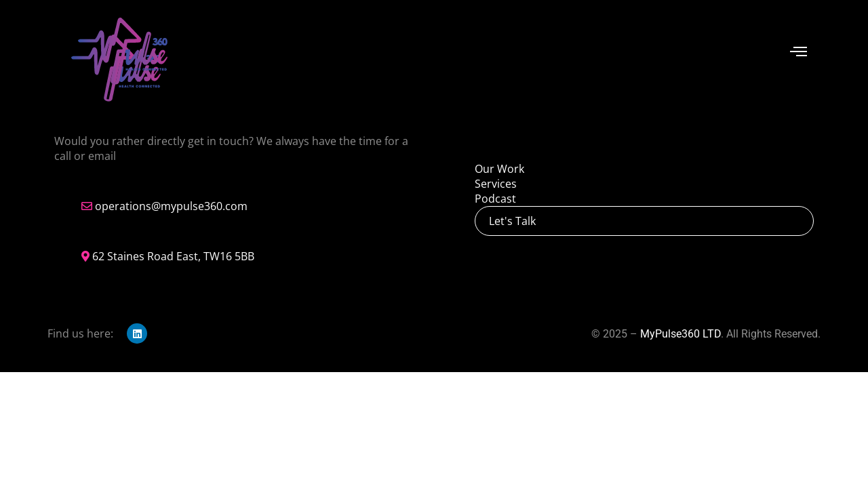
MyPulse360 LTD (680, 334)
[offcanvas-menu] (798, 52)
